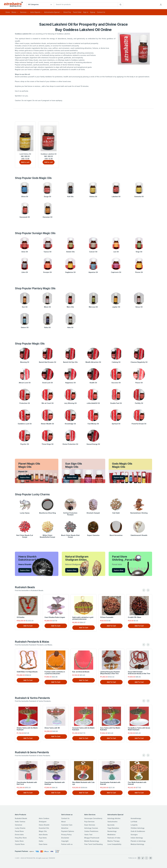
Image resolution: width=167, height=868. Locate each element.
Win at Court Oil (48, 403)
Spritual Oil (116, 424)
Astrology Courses (91, 828)
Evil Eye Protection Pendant (70, 514)
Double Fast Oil (116, 403)
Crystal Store (20, 844)
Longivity (134, 825)
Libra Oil (25, 272)
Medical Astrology (137, 844)
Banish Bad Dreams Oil (48, 362)
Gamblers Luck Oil (25, 424)
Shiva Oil (25, 196)
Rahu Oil (47, 327)
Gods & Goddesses (138, 831)
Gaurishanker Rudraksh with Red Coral (27, 783)
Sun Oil (25, 307)
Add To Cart (28, 626)
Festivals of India (114, 838)
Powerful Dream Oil (139, 424)
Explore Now (25, 477)
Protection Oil (25, 403)
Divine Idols (19, 835)
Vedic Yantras (20, 822)
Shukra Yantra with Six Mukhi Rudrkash (27, 729)
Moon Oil (47, 307)
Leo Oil (116, 252)
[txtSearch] (86, 5)
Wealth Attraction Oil (93, 362)
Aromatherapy (136, 818)
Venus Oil (139, 307)
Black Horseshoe (116, 535)
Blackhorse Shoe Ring (48, 513)
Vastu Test (88, 835)
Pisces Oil (139, 272)
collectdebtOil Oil (93, 403)
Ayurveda (111, 825)
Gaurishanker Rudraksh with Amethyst (55, 783)
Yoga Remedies (113, 828)
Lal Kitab (134, 822)
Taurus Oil (47, 252)
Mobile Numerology (92, 841)
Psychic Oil (25, 444)
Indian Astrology (137, 838)
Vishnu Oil (93, 196)
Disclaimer (65, 838)
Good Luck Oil (47, 383)
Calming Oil (116, 362)
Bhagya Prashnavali (92, 838)
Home (8, 12)
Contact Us (101, 12)
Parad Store (19, 831)
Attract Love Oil (25, 383)
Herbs (41, 841)
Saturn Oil (25, 327)
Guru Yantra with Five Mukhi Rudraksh (110, 729)
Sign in (86, 12)
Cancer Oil (93, 252)
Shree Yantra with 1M (52, 728)
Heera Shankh (44, 825)
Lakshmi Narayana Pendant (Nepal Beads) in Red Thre (110, 673)
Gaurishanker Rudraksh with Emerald (110, 783)
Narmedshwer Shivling (139, 513)
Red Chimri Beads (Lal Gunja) (25, 536)
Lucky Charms (20, 828)
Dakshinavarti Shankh (139, 535)
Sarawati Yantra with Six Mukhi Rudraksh (83, 729)
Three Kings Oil (48, 444)
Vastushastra (112, 822)
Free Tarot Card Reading (93, 844)
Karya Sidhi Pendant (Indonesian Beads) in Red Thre (139, 673)
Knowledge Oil (70, 424)
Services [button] (23, 12)
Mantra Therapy (113, 841)
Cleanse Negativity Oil (139, 362)
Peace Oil (139, 383)
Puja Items (43, 838)
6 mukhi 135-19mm (134, 617)
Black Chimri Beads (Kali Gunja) (70, 536)
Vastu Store (19, 841)
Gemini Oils (70, 252)
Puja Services (89, 822)
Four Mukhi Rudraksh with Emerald (137, 783)
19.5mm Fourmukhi (107, 617)
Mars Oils (70, 307)
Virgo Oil (139, 252)
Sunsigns (134, 835)
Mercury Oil (93, 307)
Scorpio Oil (47, 272)
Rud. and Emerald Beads (81, 672)
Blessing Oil (25, 362)
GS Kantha (21, 617)
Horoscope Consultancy (93, 818)
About (63, 822)
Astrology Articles (114, 818)
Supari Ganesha (93, 535)
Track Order (77, 12)
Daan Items (43, 844)
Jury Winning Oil (70, 403)
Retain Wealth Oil (47, 424)
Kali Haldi (116, 513)
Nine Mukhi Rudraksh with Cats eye (83, 783)
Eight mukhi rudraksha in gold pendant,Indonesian (83, 618)
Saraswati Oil (25, 217)
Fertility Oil (139, 403)
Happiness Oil (70, 383)
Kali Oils (70, 196)
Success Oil (116, 383)
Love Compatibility (114, 844)
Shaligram (43, 822)
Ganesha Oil (139, 196)
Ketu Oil (70, 327)
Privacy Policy (66, 835)
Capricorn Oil (116, 272)
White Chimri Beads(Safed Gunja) (47, 536)
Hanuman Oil (48, 217)
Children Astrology (138, 828)
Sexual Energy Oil (93, 444)
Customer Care (67, 825)
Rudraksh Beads (21, 818)
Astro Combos (44, 818)
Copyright (65, 841)
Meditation (112, 835)
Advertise (65, 828)
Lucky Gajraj (25, 513)
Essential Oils (44, 828)
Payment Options (68, 831)
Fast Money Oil (93, 424)
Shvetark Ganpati (93, 513)
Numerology (112, 831)
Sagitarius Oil (70, 272)
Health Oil (93, 383)
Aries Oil (25, 252)
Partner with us (67, 844)
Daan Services (90, 825)
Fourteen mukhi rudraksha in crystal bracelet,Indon (55, 673)
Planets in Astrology (138, 841)
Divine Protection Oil (70, 444)
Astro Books (43, 835)
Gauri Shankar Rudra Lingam (55, 617)
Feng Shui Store (21, 838)
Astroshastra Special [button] (52, 12)
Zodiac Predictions (91, 831)
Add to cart (25, 162)
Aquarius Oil (93, 272)
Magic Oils (43, 831)
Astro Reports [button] (35, 12)
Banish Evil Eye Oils (70, 362)
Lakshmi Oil (116, 196)
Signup (93, 12)
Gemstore (19, 825)
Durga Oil (48, 196)
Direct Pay (67, 12)
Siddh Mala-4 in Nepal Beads (27, 672)
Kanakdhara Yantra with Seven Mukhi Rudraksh (139, 729)
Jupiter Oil (116, 307)
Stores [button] (14, 12)
